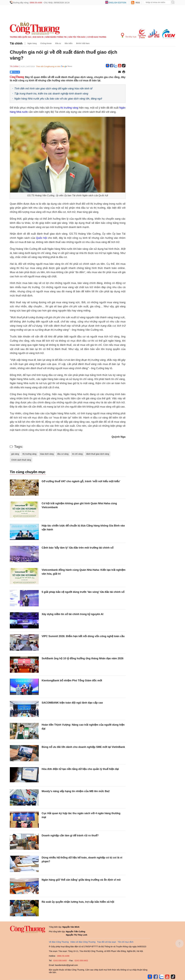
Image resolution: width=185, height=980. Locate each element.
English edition (117, 3)
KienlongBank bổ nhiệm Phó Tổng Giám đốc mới (72, 680)
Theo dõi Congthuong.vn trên (48, 66)
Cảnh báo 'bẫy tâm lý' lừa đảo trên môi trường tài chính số (78, 548)
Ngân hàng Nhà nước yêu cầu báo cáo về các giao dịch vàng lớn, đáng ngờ (58, 99)
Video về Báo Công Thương (83, 942)
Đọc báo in (38, 37)
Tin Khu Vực (129, 35)
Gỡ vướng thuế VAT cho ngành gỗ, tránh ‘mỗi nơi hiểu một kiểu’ (81, 481)
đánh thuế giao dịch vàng (98, 454)
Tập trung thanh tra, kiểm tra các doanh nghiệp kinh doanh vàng (51, 94)
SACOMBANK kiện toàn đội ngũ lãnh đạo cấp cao (72, 703)
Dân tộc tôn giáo (77, 37)
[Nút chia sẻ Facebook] (32, 72)
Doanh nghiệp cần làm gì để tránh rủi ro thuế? (70, 836)
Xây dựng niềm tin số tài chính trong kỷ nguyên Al (72, 614)
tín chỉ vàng (77, 454)
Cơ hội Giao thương (97, 37)
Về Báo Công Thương (59, 942)
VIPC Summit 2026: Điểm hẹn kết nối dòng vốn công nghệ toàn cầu (83, 636)
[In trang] (124, 72)
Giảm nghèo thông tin (56, 37)
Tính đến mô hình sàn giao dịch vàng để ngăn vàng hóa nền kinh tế (53, 89)
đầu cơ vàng (63, 454)
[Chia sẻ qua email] (120, 72)
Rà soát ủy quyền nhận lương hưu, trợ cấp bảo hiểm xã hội (78, 902)
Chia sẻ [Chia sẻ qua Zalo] (15, 72)
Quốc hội (41, 238)
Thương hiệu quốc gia (20, 37)
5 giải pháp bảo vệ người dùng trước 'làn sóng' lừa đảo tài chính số (83, 592)
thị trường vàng (69, 108)
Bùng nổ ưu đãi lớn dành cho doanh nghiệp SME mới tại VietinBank (83, 747)
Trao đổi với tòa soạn (107, 942)
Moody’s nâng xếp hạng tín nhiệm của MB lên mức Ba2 (76, 791)
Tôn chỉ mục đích (126, 942)
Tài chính (16, 43)
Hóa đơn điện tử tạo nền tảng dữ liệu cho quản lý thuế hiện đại (80, 769)
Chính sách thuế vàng (21, 460)
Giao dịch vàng (47, 454)
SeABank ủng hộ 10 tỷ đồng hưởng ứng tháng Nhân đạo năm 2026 (83, 658)
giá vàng (15, 454)
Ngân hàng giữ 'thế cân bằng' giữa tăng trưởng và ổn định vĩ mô (81, 880)
